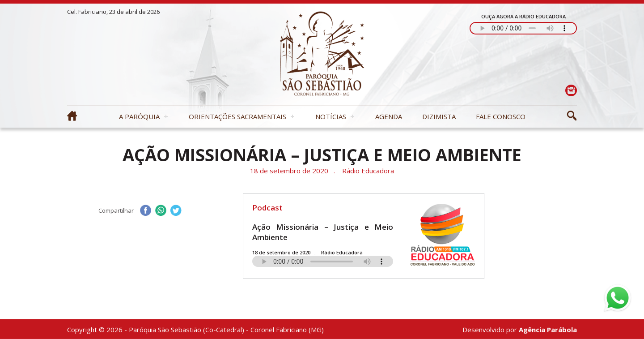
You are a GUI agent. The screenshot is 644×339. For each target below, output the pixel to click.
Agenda (389, 116)
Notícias (331, 116)
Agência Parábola (548, 330)
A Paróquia (139, 116)
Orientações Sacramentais (237, 116)
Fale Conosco (501, 116)
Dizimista (439, 116)
